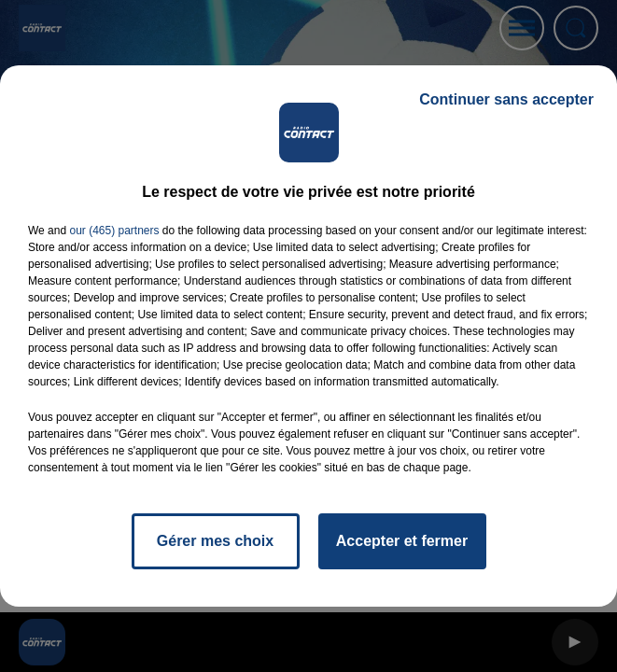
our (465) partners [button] (114, 231)
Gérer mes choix (215, 541)
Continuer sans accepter (506, 99)
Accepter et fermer (402, 541)
